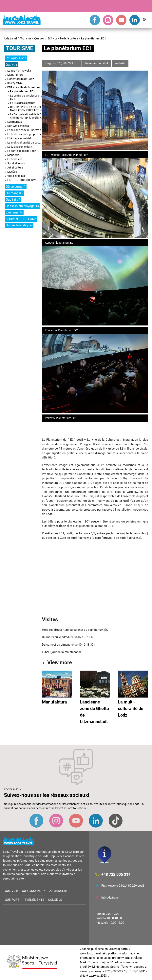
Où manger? (58, 891)
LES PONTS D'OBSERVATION (25, 180)
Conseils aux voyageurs (22, 206)
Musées (12, 172)
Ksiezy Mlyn (15, 83)
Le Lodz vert (15, 159)
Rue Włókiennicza (18, 126)
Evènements (14, 212)
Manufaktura (15, 75)
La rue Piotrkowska (19, 71)
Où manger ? (15, 193)
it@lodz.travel (110, 898)
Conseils (55, 900)
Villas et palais (16, 176)
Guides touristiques (19, 225)
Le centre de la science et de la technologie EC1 (36, 97)
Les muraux (15, 122)
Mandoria (13, 155)
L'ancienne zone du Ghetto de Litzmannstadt (35, 130)
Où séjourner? (33, 891)
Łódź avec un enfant (20, 147)
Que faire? (13, 200)
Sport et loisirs (16, 163)
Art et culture (15, 167)
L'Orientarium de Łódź (21, 79)
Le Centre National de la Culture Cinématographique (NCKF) (29, 116)
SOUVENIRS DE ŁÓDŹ (21, 219)
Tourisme (26, 38)
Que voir (39, 38)
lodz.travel (10, 38)
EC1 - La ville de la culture (63, 38)
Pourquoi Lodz (16, 58)
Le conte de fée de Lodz (22, 151)
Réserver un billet (97, 63)
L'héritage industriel (19, 138)
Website (120, 63)
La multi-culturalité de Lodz (24, 143)
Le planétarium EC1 (94, 38)
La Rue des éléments (23, 103)
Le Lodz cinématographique (24, 134)
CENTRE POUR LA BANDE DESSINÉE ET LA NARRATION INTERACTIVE (36, 109)
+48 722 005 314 (116, 874)
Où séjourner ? (16, 187)
